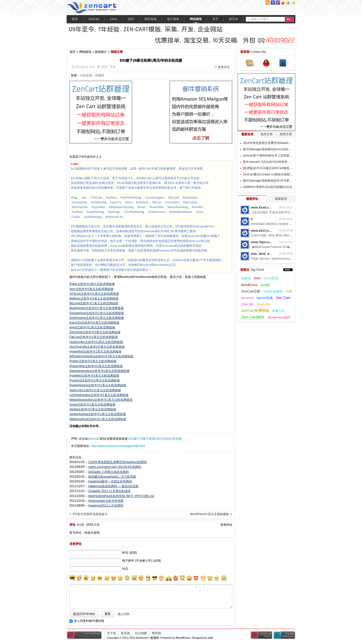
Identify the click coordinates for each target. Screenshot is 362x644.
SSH (257, 278)
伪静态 (246, 278)
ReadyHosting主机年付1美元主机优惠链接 (98, 385)
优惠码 (100, 75)
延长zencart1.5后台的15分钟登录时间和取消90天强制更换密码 (285, 162)
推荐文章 (286, 134)
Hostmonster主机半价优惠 (106, 501)
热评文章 (267, 134)
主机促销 (86, 75)
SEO (131, 19)
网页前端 (151, 19)
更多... (288, 270)
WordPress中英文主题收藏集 (210, 514)
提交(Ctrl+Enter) (84, 614)
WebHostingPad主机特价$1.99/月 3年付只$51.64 (121, 496)
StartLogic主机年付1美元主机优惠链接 (95, 390)
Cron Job (247, 304)
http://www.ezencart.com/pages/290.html (118, 446)
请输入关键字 (260, 19)
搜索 (289, 19)
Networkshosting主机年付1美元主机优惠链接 (99, 371)
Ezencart (94, 439)
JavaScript (263, 304)
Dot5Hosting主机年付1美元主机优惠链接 (97, 318)
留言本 (234, 19)
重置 (108, 614)
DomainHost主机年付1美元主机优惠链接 (97, 313)
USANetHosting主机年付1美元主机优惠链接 (99, 395)
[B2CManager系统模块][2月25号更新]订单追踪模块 (277, 181)
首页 (75, 19)
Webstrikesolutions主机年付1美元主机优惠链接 (101, 400)
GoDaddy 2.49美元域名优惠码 (108, 472)
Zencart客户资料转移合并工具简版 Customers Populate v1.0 (283, 156)
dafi (210, 638)
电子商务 (173, 19)
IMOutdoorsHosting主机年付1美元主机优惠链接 (101, 356)
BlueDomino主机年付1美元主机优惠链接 (97, 308)
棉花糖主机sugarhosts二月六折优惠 (112, 477)
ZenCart (94, 19)
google (265, 285)
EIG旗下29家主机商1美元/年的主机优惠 (155, 439)
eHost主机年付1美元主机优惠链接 (92, 327)
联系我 (125, 633)
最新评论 (252, 199)
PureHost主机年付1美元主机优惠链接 (95, 380)
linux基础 (271, 278)
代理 (289, 291)
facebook (247, 298)
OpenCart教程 (273, 291)
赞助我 (156, 633)
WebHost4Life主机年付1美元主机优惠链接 (98, 419)
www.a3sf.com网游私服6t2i (270, 231)
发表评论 (224, 67)
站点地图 (141, 633)
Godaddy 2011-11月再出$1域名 (109, 491)
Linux (114, 19)
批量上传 (278, 311)
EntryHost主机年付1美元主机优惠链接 (95, 332)
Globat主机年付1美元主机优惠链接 (93, 409)
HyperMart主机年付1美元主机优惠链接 (95, 352)
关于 (215, 19)
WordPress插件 (279, 317)
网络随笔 (196, 19)
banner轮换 (265, 298)
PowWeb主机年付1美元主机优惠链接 (94, 376)
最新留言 (281, 199)
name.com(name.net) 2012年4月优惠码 (115, 467)
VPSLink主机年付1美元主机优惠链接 (94, 294)
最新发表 (247, 134)
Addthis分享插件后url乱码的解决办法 (268, 187)
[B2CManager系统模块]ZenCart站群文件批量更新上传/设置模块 (286, 149)
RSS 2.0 (93, 525)
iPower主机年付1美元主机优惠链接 (93, 361)
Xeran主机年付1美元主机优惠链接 (92, 405)
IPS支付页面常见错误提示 (90, 514)
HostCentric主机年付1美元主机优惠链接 (96, 342)
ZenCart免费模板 (255, 311)
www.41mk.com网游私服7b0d (272, 208)
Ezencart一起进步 (148, 638)
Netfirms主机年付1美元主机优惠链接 (94, 299)
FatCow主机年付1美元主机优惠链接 (94, 337)
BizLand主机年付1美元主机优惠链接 (94, 303)
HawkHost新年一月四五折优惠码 (110, 481)
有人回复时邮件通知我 (89, 621)
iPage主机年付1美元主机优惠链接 (92, 284)
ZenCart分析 (251, 291)
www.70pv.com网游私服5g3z (271, 242)
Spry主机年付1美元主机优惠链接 (91, 289)
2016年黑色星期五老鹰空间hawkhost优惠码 (118, 462)
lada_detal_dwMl (263, 254)
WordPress (249, 285)
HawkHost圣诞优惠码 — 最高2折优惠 (113, 486)
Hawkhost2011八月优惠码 (106, 506)
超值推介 (101, 52)
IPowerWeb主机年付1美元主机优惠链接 (96, 366)
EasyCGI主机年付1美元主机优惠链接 (94, 323)
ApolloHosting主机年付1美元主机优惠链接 (98, 414)
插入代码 (124, 614)
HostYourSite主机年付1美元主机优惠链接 (97, 347)
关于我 (111, 633)
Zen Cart (283, 298)
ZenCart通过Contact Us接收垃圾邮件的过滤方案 (275, 174)
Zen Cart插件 (253, 317)
